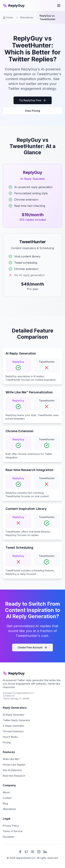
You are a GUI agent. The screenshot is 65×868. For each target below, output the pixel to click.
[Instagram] (39, 852)
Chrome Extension (13, 731)
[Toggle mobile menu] (59, 6)
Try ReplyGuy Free (33, 100)
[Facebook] (20, 852)
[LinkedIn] (45, 852)
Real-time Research (14, 776)
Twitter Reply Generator (16, 720)
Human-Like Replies (14, 765)
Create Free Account (32, 647)
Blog (5, 803)
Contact (7, 798)
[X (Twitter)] (26, 852)
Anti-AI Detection (12, 770)
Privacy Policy (11, 826)
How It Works (10, 737)
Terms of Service (13, 831)
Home (8, 17)
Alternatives (27, 17)
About (6, 792)
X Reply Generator (13, 726)
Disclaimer (9, 837)
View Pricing (32, 111)
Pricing (7, 742)
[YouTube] (33, 852)
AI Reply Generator (14, 715)
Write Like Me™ (11, 759)
